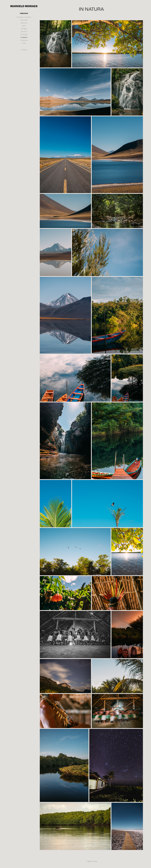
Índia (24, 43)
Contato (24, 50)
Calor (24, 26)
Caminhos (24, 20)
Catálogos (24, 13)
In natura (24, 37)
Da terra (24, 32)
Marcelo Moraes (24, 6)
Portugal (24, 34)
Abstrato (24, 23)
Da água (24, 29)
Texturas (24, 40)
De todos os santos (24, 17)
